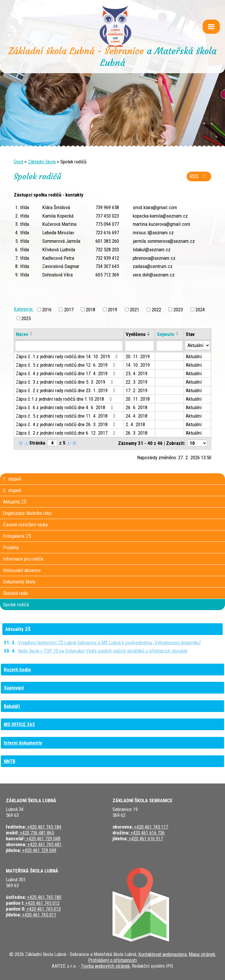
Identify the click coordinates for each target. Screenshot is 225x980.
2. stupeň (12, 490)
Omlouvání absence (22, 570)
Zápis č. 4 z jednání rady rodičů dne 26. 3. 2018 (67, 424)
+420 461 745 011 (39, 915)
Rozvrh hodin (17, 670)
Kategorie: (24, 309)
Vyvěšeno (136, 334)
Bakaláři (12, 706)
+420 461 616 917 (145, 839)
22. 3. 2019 (137, 382)
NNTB (10, 761)
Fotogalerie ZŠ (17, 536)
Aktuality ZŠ (15, 502)
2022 (156, 309)
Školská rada (15, 593)
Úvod (18, 162)
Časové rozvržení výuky (25, 525)
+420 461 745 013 (43, 909)
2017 (69, 309)
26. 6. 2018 (137, 407)
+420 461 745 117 (150, 827)
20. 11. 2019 (138, 356)
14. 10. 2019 (138, 365)
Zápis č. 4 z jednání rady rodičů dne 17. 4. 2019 (67, 373)
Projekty (11, 547)
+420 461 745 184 (44, 827)
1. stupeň (12, 479)
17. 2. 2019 (137, 390)
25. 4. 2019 (137, 373)
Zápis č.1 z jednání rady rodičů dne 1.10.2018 (65, 399)
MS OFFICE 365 (19, 724)
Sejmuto (166, 334)
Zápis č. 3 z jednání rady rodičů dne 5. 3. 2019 (65, 382)
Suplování (14, 688)
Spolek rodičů (16, 605)
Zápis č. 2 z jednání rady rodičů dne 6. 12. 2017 (67, 433)
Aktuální (194, 356)
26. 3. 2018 (137, 433)
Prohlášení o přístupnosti (112, 960)
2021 (134, 309)
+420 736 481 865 (36, 833)
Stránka (37, 443)
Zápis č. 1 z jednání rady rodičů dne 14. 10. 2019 (68, 356)
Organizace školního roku (27, 513)
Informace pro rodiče (23, 559)
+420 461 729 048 (43, 839)
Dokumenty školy (19, 582)
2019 (112, 309)
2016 (47, 309)
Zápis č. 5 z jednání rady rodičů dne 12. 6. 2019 (67, 365)
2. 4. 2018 (135, 424)
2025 (26, 318)
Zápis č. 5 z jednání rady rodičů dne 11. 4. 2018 (67, 416)
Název (22, 334)
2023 (178, 309)
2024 (200, 309)
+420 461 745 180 (44, 897)
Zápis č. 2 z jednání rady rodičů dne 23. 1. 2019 (67, 390)
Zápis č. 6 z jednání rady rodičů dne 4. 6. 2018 (65, 407)
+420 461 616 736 (147, 833)
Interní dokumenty (23, 743)
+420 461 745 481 (44, 844)
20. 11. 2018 (138, 399)
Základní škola (42, 162)
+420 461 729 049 (39, 850)
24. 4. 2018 (137, 416)
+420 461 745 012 (42, 903)
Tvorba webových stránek (105, 966)
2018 (91, 309)
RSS (199, 176)
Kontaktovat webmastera (162, 954)
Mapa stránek (202, 954)
